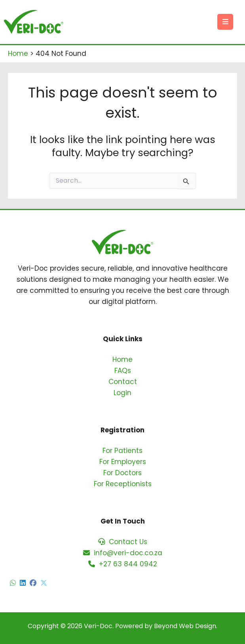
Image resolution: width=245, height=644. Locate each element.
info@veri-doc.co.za (123, 553)
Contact (123, 382)
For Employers (123, 462)
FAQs (123, 371)
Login (122, 393)
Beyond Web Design (185, 626)
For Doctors (122, 473)
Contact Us (123, 542)
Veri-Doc (98, 626)
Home (122, 359)
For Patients (122, 451)
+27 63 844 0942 (123, 564)
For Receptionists (123, 484)
